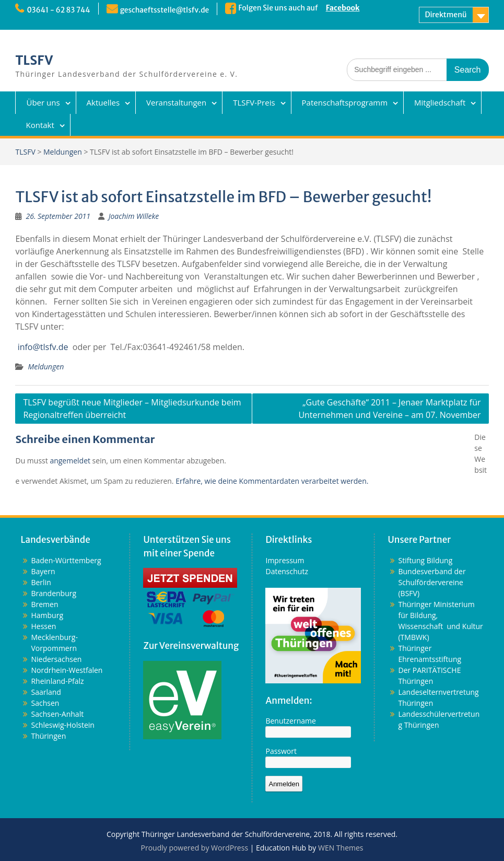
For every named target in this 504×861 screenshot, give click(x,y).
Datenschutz (286, 571)
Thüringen (48, 736)
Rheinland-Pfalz (57, 681)
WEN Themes (341, 848)
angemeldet (70, 461)
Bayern (43, 571)
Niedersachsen (56, 659)
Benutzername (290, 721)
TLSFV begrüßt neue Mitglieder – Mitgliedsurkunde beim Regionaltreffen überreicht (132, 409)
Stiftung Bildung (425, 560)
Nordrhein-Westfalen (67, 670)
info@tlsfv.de (43, 347)
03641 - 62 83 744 (59, 10)
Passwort (281, 751)
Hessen (43, 626)
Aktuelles (103, 102)
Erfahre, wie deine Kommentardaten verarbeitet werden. (272, 481)
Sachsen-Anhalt (57, 714)
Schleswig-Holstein (62, 725)
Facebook (345, 8)
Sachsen (45, 703)
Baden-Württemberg (66, 560)
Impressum (285, 560)
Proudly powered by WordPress (194, 848)
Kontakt (40, 125)
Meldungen (63, 152)
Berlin (41, 582)
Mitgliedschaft (440, 102)
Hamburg (47, 615)
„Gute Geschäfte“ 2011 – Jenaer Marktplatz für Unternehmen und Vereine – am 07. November (389, 409)
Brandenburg (54, 593)
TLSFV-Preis (254, 102)
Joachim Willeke (134, 216)
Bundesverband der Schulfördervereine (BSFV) (432, 582)
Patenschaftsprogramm (345, 102)
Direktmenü (446, 15)
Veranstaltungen (176, 102)
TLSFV (34, 60)
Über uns (43, 102)
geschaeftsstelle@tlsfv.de (167, 10)
